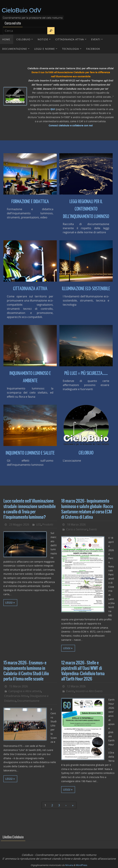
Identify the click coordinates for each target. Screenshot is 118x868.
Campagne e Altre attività (25, 691)
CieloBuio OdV (22, 10)
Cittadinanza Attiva (16, 696)
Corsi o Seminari (77, 529)
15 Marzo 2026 (18, 686)
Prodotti (48, 525)
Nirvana (69, 865)
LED (39, 525)
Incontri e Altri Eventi (89, 691)
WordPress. (82, 865)
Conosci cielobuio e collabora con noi (71, 125)
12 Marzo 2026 (76, 686)
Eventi (93, 529)
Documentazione (28, 701)
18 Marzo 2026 (76, 525)
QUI (53, 109)
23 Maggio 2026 (19, 525)
